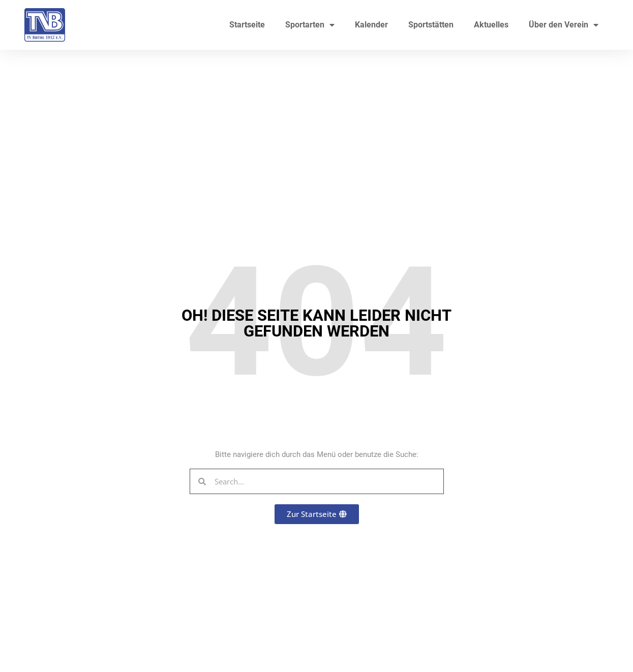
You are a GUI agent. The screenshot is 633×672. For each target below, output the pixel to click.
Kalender (371, 25)
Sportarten (310, 25)
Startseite (247, 25)
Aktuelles (491, 25)
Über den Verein (564, 25)
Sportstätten (431, 25)
